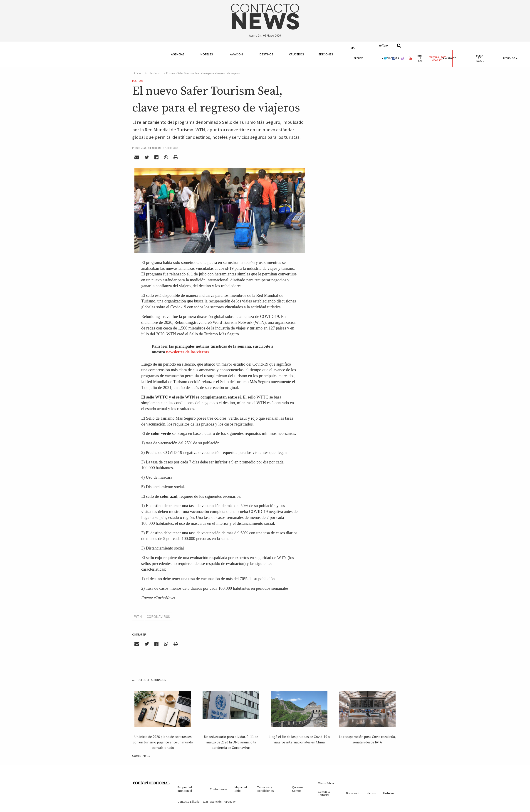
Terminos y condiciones (266, 789)
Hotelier (389, 793)
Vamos (371, 793)
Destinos (266, 54)
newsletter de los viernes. (188, 352)
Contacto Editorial (324, 793)
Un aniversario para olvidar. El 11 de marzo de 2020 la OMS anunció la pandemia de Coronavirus (231, 742)
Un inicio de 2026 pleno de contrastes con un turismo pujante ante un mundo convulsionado (163, 742)
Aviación (236, 54)
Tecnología (510, 58)
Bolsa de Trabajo (479, 58)
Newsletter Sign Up (437, 58)
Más (354, 48)
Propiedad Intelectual (185, 789)
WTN (138, 616)
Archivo (359, 58)
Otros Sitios (326, 783)
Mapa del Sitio (241, 789)
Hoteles (207, 54)
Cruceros (296, 54)
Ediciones (326, 54)
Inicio (137, 73)
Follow (383, 46)
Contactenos (219, 789)
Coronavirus (158, 616)
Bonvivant (353, 793)
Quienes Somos (298, 789)
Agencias (178, 54)
